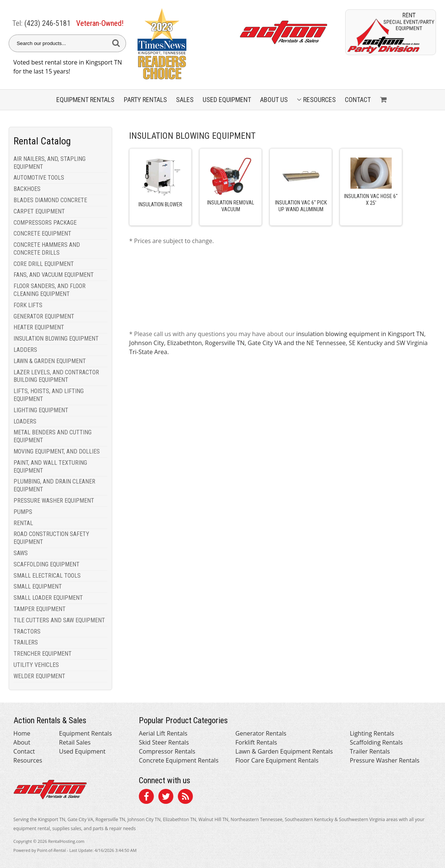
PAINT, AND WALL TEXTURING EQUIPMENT (50, 467)
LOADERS (25, 421)
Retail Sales (75, 742)
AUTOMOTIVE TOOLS (39, 178)
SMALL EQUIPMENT (38, 586)
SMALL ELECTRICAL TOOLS (47, 576)
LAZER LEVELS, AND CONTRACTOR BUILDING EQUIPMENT (56, 376)
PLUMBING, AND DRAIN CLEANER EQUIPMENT (54, 485)
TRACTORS (27, 631)
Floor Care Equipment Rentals (277, 760)
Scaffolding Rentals (376, 742)
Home (22, 733)
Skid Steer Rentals (164, 742)
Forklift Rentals (256, 742)
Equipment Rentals (85, 733)
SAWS (21, 553)
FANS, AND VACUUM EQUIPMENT (54, 275)
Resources (316, 100)
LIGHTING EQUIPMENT (41, 410)
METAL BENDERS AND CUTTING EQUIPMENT (53, 436)
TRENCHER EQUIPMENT (43, 654)
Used (227, 100)
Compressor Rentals (167, 751)
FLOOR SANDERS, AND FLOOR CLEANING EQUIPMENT (50, 290)
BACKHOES (27, 189)
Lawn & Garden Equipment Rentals (284, 751)
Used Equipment (82, 751)
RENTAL (23, 523)
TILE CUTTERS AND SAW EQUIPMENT (59, 620)
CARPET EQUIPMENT (39, 211)
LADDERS (25, 350)
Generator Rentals (261, 733)
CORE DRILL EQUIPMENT (44, 264)
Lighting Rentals (372, 733)
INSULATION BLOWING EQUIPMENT (56, 339)
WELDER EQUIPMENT (39, 676)
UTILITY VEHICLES (36, 665)
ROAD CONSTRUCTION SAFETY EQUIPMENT (51, 538)
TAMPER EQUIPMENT (40, 609)
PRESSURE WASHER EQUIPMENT (54, 501)
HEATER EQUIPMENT (39, 327)
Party (145, 100)
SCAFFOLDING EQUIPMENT (47, 564)
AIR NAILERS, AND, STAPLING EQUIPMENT (50, 163)
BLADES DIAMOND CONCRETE (50, 200)
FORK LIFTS (28, 305)
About (22, 742)
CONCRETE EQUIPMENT (42, 234)
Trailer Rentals (370, 751)
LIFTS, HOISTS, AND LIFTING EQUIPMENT (49, 395)
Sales (185, 100)
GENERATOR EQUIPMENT (44, 316)
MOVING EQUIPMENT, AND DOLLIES (57, 451)
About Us (274, 100)
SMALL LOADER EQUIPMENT (48, 598)
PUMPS (23, 512)
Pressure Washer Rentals (385, 760)
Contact (358, 100)
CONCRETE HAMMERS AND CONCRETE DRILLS (47, 249)
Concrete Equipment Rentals (179, 760)
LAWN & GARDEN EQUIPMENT (50, 361)
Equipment (85, 100)
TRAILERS (26, 642)
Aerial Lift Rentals (163, 733)
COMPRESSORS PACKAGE (45, 223)
